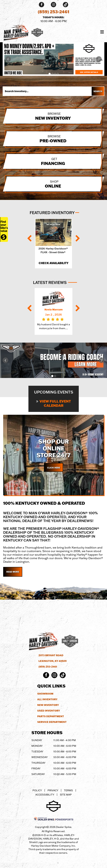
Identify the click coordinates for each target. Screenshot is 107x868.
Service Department (52, 722)
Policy (37, 790)
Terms (68, 790)
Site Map (66, 795)
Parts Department (51, 716)
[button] (8, 59)
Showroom (45, 694)
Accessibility (45, 795)
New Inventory (48, 705)
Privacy (53, 790)
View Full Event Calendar (54, 403)
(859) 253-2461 (48, 667)
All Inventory (47, 699)
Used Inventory (49, 711)
